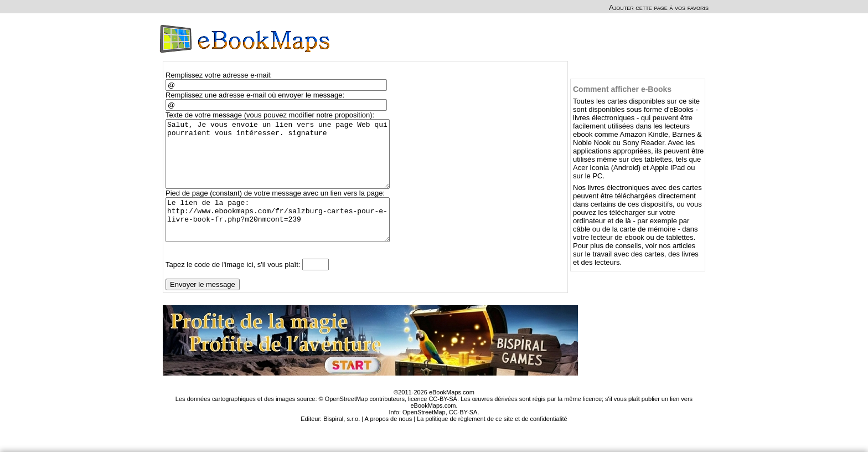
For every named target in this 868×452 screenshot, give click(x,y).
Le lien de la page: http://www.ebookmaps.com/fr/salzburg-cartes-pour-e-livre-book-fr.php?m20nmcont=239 (283, 237)
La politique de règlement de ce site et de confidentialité (492, 440)
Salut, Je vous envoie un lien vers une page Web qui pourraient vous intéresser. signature (283, 161)
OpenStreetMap (424, 434)
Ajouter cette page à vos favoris (659, 7)
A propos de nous (389, 440)
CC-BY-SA (463, 434)
